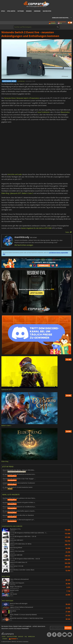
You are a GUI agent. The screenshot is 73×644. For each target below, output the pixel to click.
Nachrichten (47, 11)
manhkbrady (21, 81)
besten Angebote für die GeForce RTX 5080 (36, 228)
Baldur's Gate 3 (28, 193)
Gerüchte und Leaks (15, 174)
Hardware (37, 11)
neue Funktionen (44, 112)
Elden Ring (5, 193)
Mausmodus (65, 112)
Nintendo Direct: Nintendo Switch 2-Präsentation (22, 98)
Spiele (3, 11)
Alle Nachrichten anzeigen (24, 245)
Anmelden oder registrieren (61, 18)
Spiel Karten (11, 11)
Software (21, 11)
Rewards (29, 11)
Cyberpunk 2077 (15, 193)
